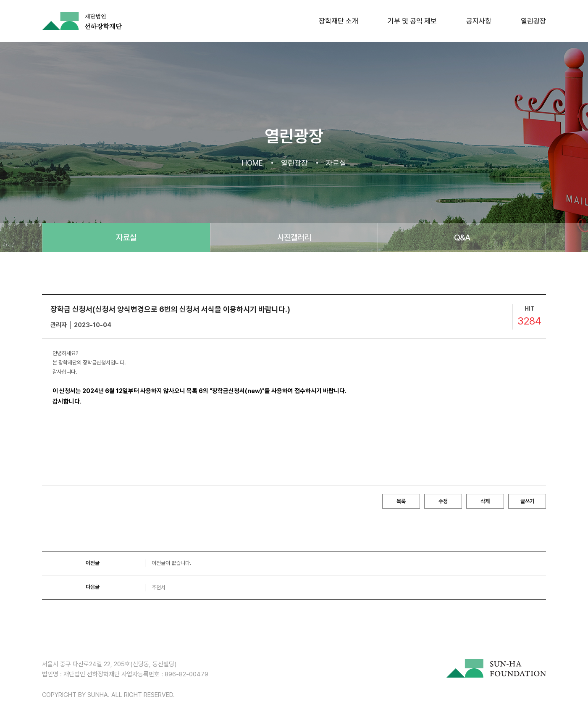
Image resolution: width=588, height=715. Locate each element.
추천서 (159, 587)
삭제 (485, 501)
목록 (401, 501)
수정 (443, 501)
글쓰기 (527, 501)
